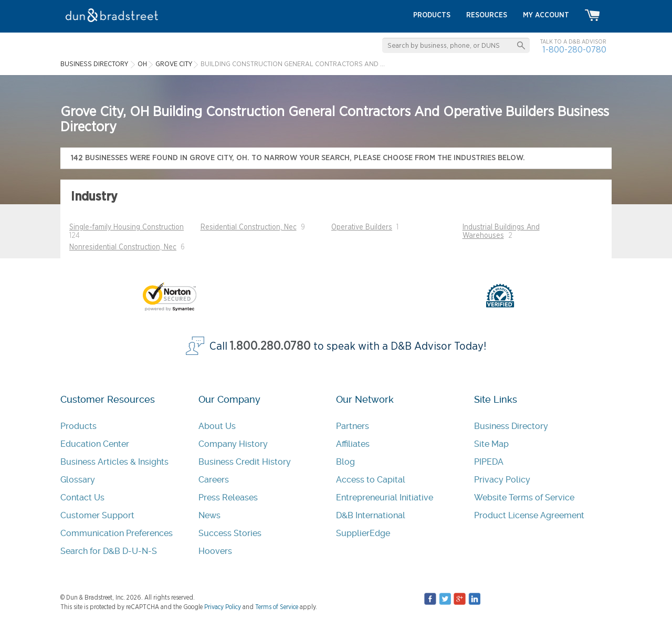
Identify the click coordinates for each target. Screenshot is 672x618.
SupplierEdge (363, 533)
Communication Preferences (117, 533)
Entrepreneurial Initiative (385, 497)
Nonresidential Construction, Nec (123, 247)
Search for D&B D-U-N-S (109, 551)
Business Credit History (245, 462)
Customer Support (97, 515)
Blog (345, 462)
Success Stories (230, 533)
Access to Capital (371, 480)
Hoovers (215, 551)
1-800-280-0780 (574, 50)
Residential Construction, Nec (249, 227)
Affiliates (353, 444)
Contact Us (82, 497)
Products (78, 426)
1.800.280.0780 (270, 346)
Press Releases (228, 497)
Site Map (491, 444)
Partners (353, 426)
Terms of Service (277, 607)
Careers (214, 480)
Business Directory (511, 426)
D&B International (371, 515)
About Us (217, 426)
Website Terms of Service (524, 497)
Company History (233, 444)
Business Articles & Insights (114, 462)
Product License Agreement (529, 515)
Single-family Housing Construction (127, 227)
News (209, 515)
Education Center (95, 444)
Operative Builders (362, 227)
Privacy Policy (502, 480)
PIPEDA (489, 462)
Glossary (78, 480)
